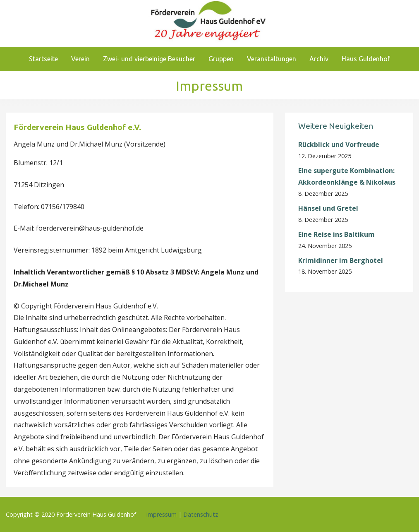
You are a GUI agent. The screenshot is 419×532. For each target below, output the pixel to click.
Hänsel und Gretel (328, 208)
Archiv (319, 59)
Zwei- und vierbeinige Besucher (149, 59)
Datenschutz (201, 514)
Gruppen (221, 59)
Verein (80, 59)
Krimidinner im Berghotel (341, 260)
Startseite (43, 59)
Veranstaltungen (272, 59)
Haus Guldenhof (366, 59)
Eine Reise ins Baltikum (337, 234)
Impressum (161, 514)
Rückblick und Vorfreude (339, 144)
